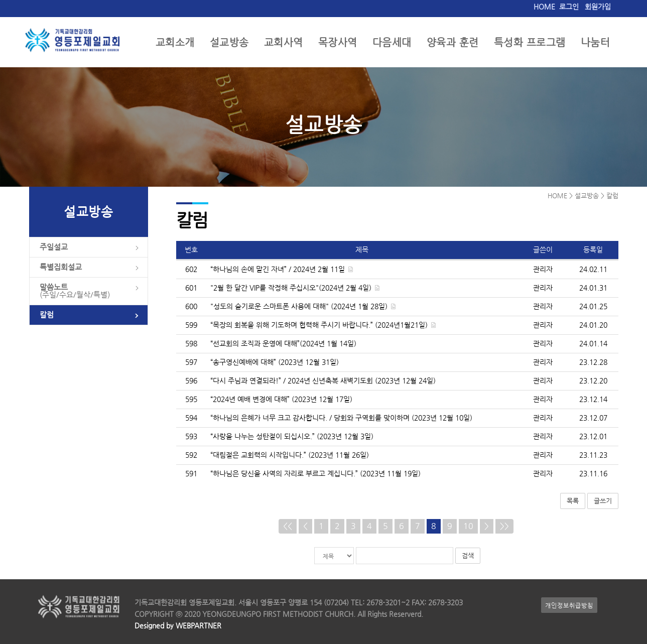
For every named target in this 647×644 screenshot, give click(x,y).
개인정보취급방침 (569, 605)
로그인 (569, 7)
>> (504, 526)
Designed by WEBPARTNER (178, 626)
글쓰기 (603, 501)
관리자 (543, 269)
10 (468, 526)
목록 (573, 501)
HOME (544, 7)
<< (288, 526)
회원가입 (598, 7)
